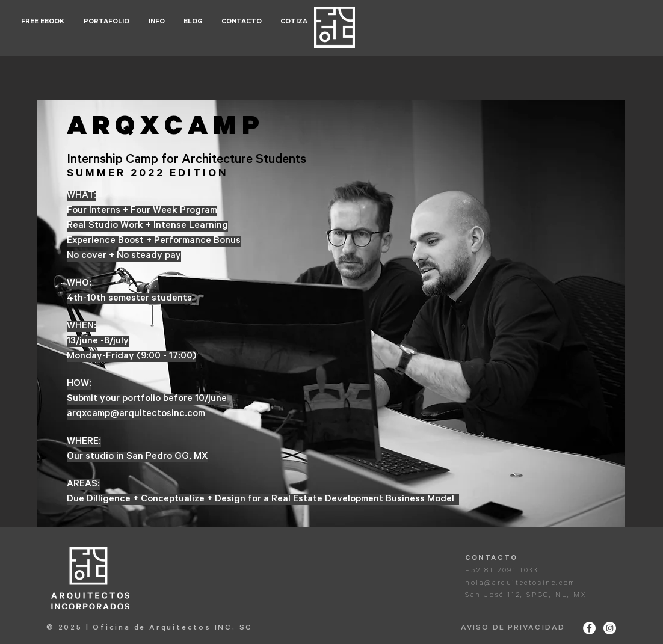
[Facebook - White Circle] (589, 628)
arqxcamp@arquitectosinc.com (136, 414)
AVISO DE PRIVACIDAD (513, 628)
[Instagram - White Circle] (610, 628)
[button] (107, 23)
